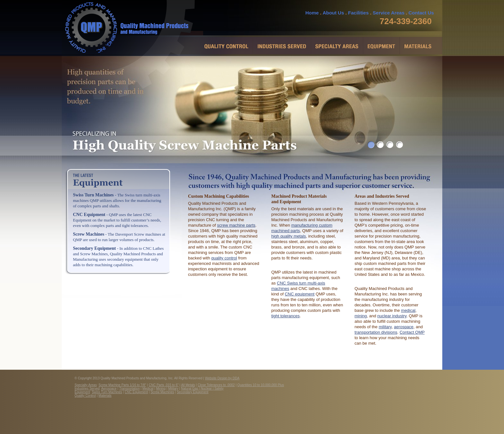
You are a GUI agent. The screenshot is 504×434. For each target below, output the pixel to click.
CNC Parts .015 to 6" (164, 385)
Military (173, 389)
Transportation (130, 389)
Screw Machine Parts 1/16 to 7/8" (122, 385)
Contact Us (421, 13)
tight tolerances (285, 316)
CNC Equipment (89, 215)
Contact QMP (412, 332)
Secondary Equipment (94, 248)
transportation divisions (376, 332)
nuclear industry (392, 316)
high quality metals (289, 236)
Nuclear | (208, 389)
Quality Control (85, 396)
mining (361, 316)
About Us (333, 13)
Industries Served (87, 389)
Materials (105, 396)
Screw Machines (89, 234)
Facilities (358, 13)
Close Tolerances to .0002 (216, 385)
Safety (219, 389)
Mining (161, 389)
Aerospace (109, 389)
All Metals (188, 385)
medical (408, 310)
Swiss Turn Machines (94, 195)
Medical (148, 389)
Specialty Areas (86, 385)
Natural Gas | (191, 389)
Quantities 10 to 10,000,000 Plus (261, 385)
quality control (224, 258)
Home (312, 13)
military (385, 327)
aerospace (404, 327)
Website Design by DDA (222, 378)
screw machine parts (236, 225)
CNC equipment (300, 294)
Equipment (82, 392)
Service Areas (389, 13)
